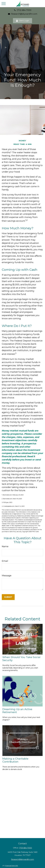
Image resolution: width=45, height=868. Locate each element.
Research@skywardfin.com (23, 14)
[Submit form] (8, 597)
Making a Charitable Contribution (15, 760)
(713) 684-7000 (23, 10)
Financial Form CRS (12, 866)
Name (5, 546)
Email (5, 561)
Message (7, 576)
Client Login (22, 21)
